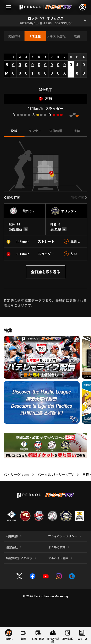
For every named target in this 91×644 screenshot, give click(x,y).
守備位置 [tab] (56, 131)
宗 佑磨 (56, 229)
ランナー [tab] (35, 131)
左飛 (74, 254)
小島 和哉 (15, 229)
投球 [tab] (14, 131)
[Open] (85, 21)
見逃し (75, 241)
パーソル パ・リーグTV (55, 474)
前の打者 (14, 197)
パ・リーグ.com (16, 474)
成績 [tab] (77, 131)
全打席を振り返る (46, 272)
